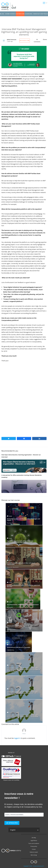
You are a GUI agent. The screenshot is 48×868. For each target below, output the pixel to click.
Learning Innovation (34, 14)
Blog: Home (5, 14)
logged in (17, 738)
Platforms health (34, 852)
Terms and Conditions (34, 843)
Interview (20, 14)
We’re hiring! (34, 855)
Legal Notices (34, 841)
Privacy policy (34, 846)
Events (13, 14)
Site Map (34, 838)
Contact (34, 849)
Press (46, 14)
